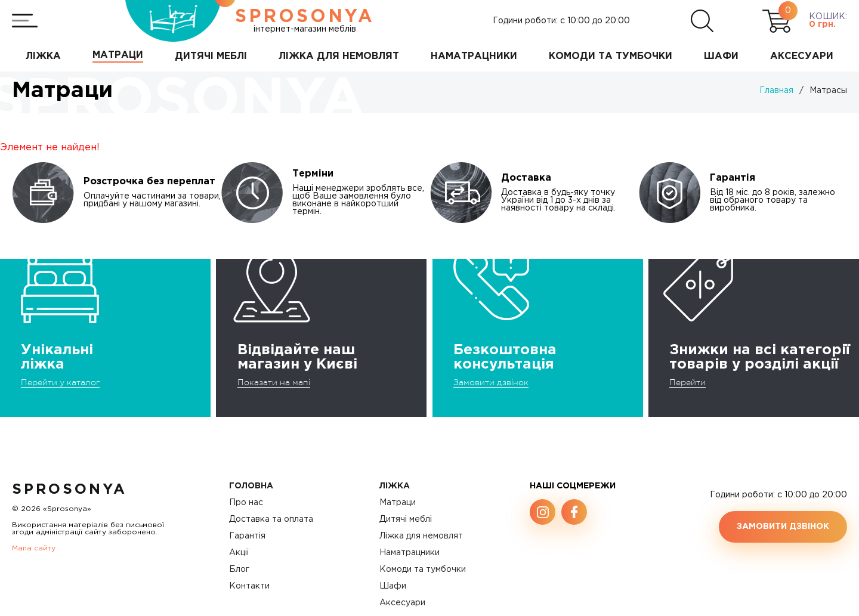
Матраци (398, 503)
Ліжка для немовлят (421, 536)
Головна (251, 486)
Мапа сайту (34, 548)
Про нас (246, 503)
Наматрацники (410, 553)
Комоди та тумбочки (423, 569)
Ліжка (395, 486)
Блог (239, 569)
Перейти (687, 382)
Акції (239, 553)
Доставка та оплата (271, 519)
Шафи (393, 586)
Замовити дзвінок (491, 382)
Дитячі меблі (406, 519)
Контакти (249, 586)
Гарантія (247, 536)
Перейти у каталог (60, 382)
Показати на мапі (274, 382)
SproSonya (69, 490)
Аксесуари (402, 603)
